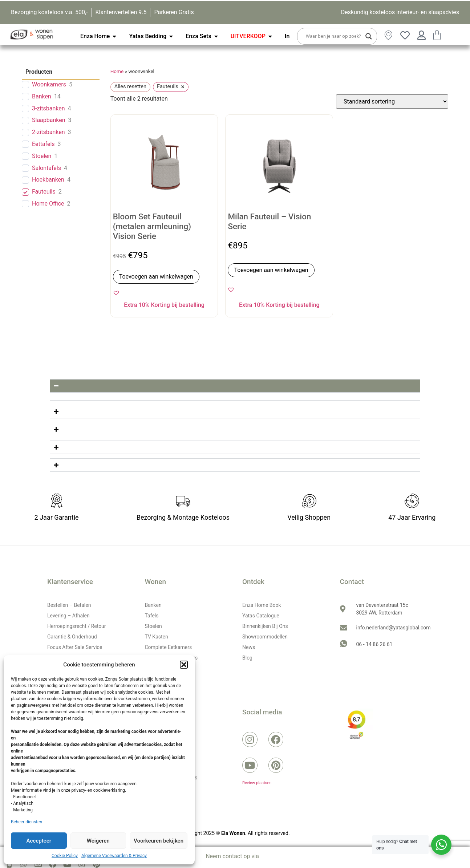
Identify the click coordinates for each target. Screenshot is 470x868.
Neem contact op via (232, 856)
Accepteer (39, 841)
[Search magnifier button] (369, 36)
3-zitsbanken (48, 108)
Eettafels (43, 144)
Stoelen (42, 156)
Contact (352, 582)
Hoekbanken (48, 180)
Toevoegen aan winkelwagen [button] (156, 277)
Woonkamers (49, 84)
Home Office (48, 204)
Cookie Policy (65, 856)
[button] (184, 665)
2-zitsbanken (48, 132)
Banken (42, 96)
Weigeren (98, 841)
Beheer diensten (27, 822)
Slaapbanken (49, 120)
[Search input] (334, 36)
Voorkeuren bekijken (159, 841)
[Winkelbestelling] (392, 102)
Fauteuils (44, 192)
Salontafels (46, 168)
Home (117, 71)
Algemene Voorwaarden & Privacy (114, 856)
